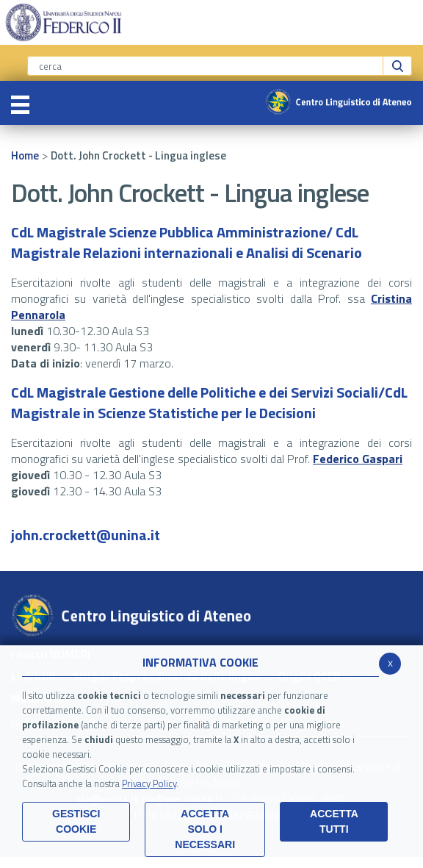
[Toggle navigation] (20, 103)
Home (25, 155)
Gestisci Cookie (76, 821)
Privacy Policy (149, 783)
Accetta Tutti (334, 821)
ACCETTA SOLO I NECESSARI (205, 829)
